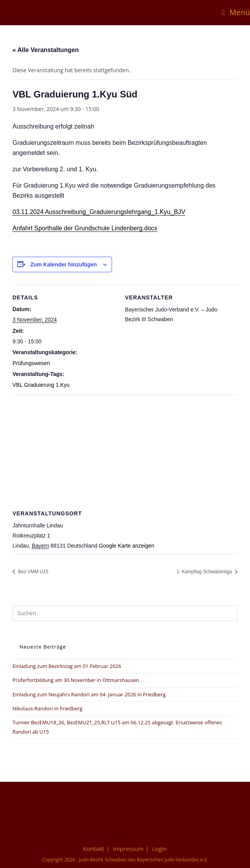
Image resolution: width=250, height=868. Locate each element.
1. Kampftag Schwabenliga (205, 572)
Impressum (128, 849)
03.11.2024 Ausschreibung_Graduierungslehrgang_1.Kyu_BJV (99, 212)
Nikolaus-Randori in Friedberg (47, 708)
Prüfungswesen (31, 363)
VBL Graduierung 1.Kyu (41, 385)
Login (159, 849)
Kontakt (94, 849)
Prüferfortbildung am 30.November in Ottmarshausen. (76, 680)
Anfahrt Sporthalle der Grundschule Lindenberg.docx (85, 228)
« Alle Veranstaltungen (46, 50)
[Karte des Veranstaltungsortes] (125, 451)
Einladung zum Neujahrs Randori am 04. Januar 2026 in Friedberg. (90, 694)
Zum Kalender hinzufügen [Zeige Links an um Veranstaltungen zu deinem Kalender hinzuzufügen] (64, 264)
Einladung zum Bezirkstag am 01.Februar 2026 (67, 666)
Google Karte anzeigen (127, 546)
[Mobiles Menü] (236, 12)
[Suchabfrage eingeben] (125, 613)
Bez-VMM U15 (32, 572)
